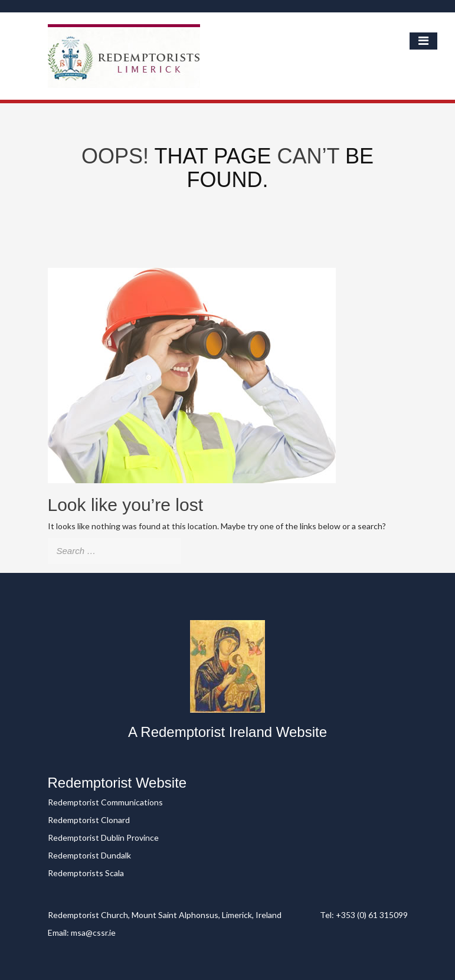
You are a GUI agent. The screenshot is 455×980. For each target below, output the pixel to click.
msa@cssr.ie (93, 933)
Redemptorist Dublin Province (103, 838)
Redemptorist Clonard (89, 820)
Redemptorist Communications (105, 802)
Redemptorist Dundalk (89, 855)
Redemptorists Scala (86, 873)
